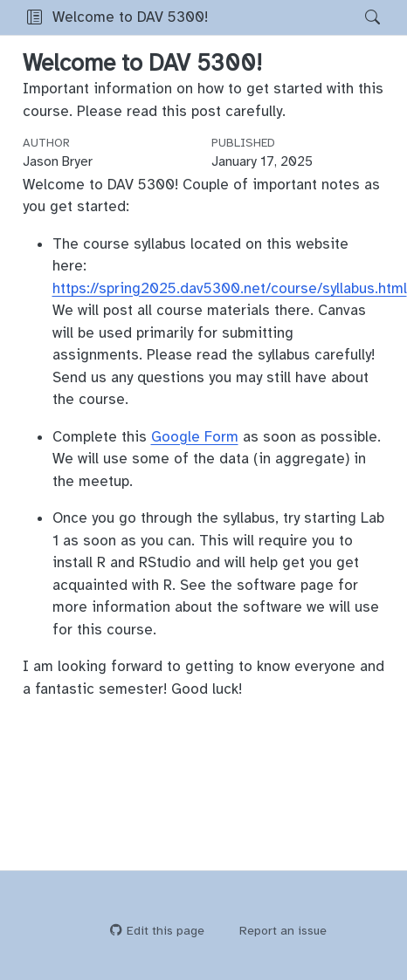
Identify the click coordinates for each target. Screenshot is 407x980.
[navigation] (281, 17)
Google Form (195, 437)
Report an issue (275, 931)
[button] (34, 17)
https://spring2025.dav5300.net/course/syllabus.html (230, 288)
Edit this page (157, 931)
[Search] (358, 17)
